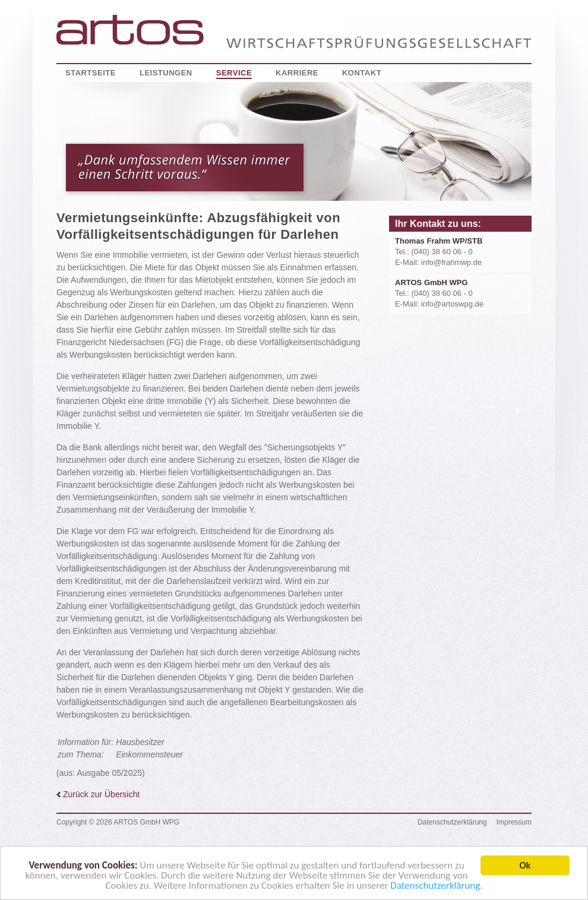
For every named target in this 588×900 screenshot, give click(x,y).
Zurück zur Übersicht (98, 794)
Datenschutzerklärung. (436, 888)
